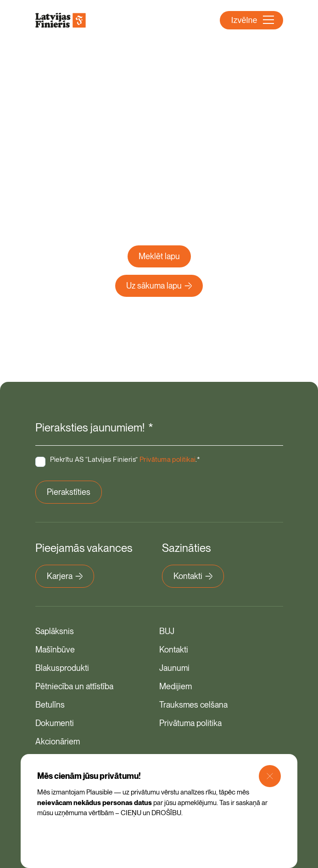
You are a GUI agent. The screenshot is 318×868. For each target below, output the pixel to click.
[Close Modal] (270, 776)
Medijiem (176, 686)
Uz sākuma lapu (159, 286)
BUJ (167, 631)
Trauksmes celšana (193, 705)
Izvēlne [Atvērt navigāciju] (252, 20)
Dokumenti (55, 723)
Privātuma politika (190, 723)
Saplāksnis (55, 631)
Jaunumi (174, 668)
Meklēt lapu (159, 256)
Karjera (65, 576)
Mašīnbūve (55, 650)
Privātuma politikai (168, 460)
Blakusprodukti (62, 668)
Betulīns (50, 705)
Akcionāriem (58, 741)
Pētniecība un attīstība (74, 686)
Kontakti (193, 576)
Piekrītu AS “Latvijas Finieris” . (125, 460)
